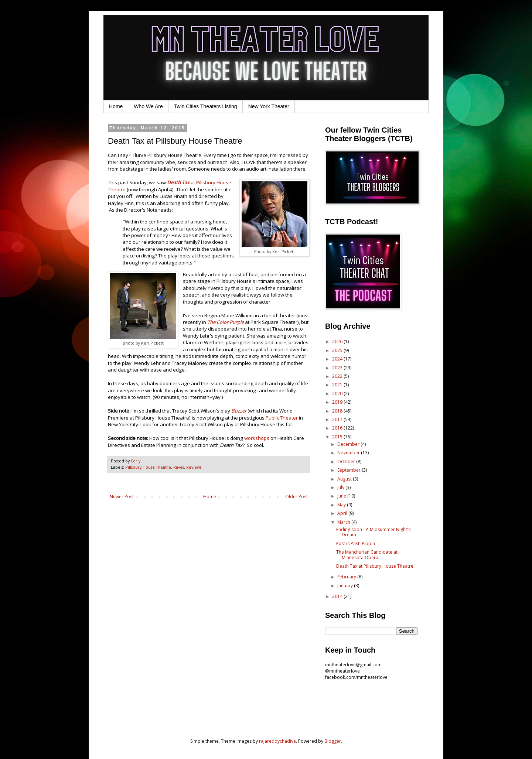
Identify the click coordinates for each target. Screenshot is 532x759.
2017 (338, 419)
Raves (179, 467)
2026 (338, 341)
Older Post (296, 497)
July (341, 487)
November (349, 453)
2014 (338, 596)
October (347, 461)
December (349, 444)
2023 (338, 368)
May (342, 505)
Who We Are (148, 106)
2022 (338, 376)
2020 (338, 394)
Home (116, 106)
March (344, 522)
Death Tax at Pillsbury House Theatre (375, 566)
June (342, 496)
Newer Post (122, 497)
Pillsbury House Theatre (148, 467)
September (349, 470)
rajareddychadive (277, 741)
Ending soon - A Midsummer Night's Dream (373, 532)
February (347, 577)
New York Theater (269, 106)
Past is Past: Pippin (356, 543)
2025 (338, 350)
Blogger (333, 741)
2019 (338, 402)
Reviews (194, 467)
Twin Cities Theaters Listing (206, 106)
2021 (338, 385)
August (345, 479)
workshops (257, 438)
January (346, 586)
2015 (338, 437)
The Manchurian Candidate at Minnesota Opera (367, 555)
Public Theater (282, 418)
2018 (338, 411)
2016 (338, 428)
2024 (338, 359)
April (343, 513)
